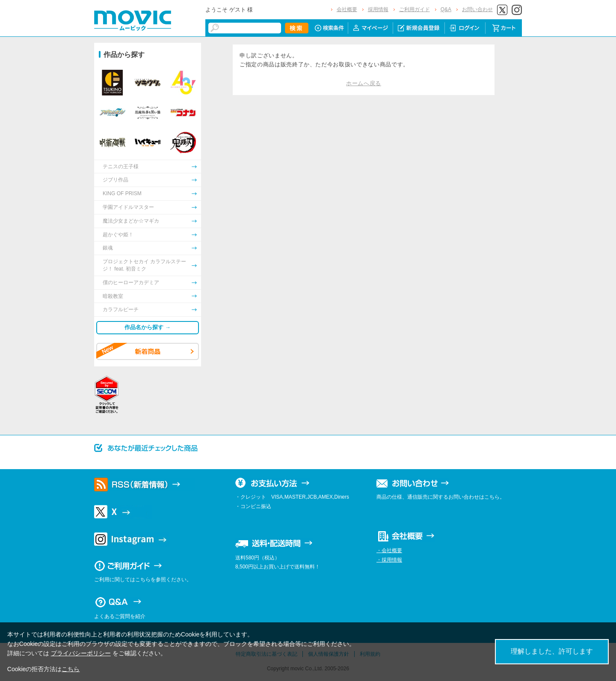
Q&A (446, 9)
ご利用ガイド (415, 9)
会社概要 (347, 9)
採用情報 (378, 9)
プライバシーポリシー (81, 653)
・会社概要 (389, 550)
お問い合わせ (477, 9)
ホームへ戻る (364, 83)
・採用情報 (389, 560)
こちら (71, 669)
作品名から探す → (148, 327)
